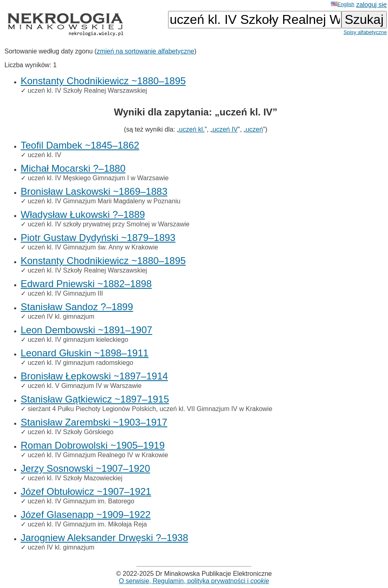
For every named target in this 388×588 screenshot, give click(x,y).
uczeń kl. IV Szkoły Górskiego (70, 432)
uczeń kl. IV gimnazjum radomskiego (80, 363)
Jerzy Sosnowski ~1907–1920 (85, 468)
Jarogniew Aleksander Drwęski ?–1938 (104, 538)
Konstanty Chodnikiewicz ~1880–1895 (103, 81)
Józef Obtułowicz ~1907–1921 (86, 491)
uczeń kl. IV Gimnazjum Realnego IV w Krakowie (98, 455)
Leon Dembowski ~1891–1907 (86, 330)
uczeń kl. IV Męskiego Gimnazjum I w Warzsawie (98, 178)
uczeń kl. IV (44, 155)
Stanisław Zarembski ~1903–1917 (94, 422)
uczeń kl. (192, 129)
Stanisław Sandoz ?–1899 (77, 307)
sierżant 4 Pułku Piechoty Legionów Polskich (92, 409)
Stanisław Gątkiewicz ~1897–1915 (95, 399)
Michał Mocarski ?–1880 (73, 168)
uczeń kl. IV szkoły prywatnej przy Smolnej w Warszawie (109, 224)
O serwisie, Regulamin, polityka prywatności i (194, 581)
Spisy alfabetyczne (365, 32)
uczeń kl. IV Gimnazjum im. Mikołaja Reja (87, 524)
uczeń (255, 129)
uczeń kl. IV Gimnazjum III (65, 293)
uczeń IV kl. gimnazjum (61, 316)
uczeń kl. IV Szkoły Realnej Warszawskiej (87, 91)
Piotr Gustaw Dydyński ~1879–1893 (98, 238)
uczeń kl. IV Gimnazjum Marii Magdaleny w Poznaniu (104, 201)
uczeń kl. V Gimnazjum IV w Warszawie (84, 386)
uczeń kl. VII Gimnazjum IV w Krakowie (216, 409)
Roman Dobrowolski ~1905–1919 (93, 445)
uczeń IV (225, 129)
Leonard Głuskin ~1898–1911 (85, 353)
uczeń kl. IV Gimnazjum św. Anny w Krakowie (93, 247)
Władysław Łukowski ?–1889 (83, 214)
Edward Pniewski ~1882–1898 (86, 284)
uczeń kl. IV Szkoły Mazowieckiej (75, 478)
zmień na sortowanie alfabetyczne (146, 51)
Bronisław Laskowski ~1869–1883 (94, 191)
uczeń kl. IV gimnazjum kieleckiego (78, 340)
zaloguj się (371, 5)
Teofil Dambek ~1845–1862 (80, 145)
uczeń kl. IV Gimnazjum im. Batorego (81, 501)
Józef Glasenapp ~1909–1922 (86, 514)
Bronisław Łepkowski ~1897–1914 (94, 376)
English (343, 4)
